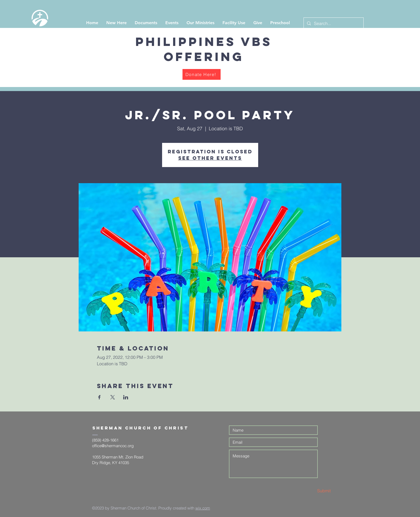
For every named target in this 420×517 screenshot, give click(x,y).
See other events (210, 158)
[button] (116, 23)
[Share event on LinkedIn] (126, 397)
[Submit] (312, 491)
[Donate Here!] (202, 74)
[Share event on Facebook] (99, 397)
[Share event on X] (113, 397)
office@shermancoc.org (113, 446)
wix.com (203, 508)
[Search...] (333, 23)
